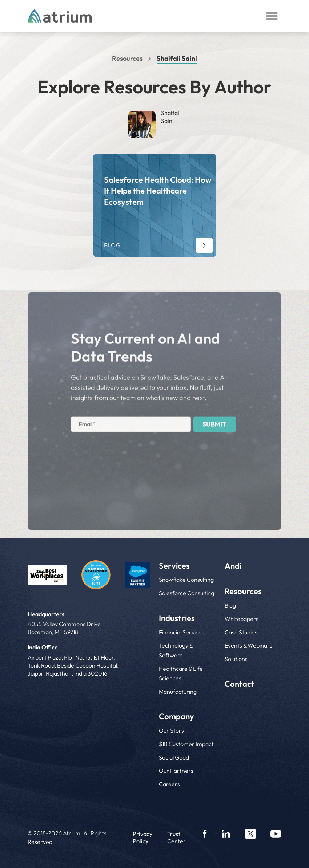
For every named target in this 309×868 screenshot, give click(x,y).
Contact (240, 684)
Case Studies (241, 632)
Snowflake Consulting (186, 580)
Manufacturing (178, 692)
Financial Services (182, 632)
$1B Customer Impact (186, 744)
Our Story (172, 730)
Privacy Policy (143, 837)
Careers (169, 784)
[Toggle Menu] (272, 16)
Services (174, 566)
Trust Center (176, 837)
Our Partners (176, 771)
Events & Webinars (248, 645)
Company (176, 716)
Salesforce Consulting (186, 593)
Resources (127, 58)
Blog (230, 605)
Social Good (174, 757)
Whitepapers (242, 619)
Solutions (236, 659)
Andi (233, 566)
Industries (177, 618)
